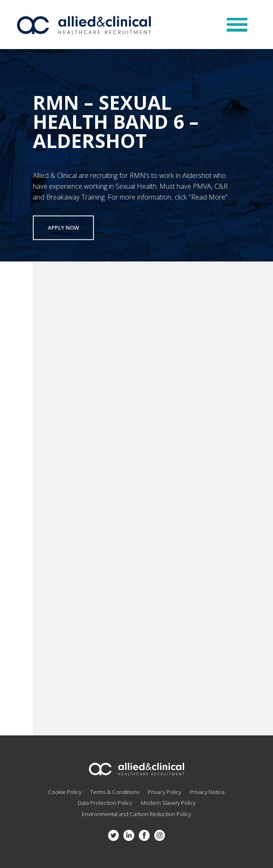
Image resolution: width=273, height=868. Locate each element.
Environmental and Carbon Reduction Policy (136, 814)
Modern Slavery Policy (168, 803)
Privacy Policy (165, 792)
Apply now (63, 229)
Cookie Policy (65, 792)
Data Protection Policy (105, 803)
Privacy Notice (207, 792)
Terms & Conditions (115, 792)
